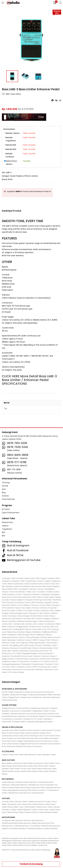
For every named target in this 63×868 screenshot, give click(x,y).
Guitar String (7, 807)
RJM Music (48, 645)
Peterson (6, 643)
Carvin (40, 589)
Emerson (36, 605)
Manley (21, 632)
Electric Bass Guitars (30, 771)
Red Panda (29, 645)
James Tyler (7, 624)
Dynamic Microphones (33, 820)
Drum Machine (41, 744)
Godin (4, 616)
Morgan (36, 637)
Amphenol (6, 581)
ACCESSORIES (8, 751)
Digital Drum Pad (27, 744)
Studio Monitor (38, 793)
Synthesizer (37, 697)
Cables (5, 755)
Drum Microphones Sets (28, 738)
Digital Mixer (38, 711)
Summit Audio (23, 659)
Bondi (4, 589)
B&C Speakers (8, 586)
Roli (56, 648)
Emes (43, 605)
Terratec (49, 664)
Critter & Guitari (8, 594)
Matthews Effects (50, 632)
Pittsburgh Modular (37, 643)
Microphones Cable (33, 755)
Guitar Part (27, 804)
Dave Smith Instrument (22, 597)
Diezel (13, 600)
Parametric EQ (25, 793)
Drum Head (49, 736)
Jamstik (17, 624)
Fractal (37, 611)
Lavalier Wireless (51, 828)
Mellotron (13, 635)
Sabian (15, 651)
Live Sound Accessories (36, 714)
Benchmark (36, 586)
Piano (5, 697)
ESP (3, 608)
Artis (4, 489)
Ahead (51, 578)
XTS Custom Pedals (16, 672)
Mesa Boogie (24, 635)
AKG (57, 578)
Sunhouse (34, 659)
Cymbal (23, 730)
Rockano (15, 648)
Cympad (27, 594)
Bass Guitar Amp (31, 766)
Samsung (34, 651)
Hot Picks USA (29, 619)
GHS (41, 613)
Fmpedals (52, 608)
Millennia (41, 635)
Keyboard (19, 692)
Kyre (53, 627)
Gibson (47, 613)
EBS (33, 602)
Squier (53, 656)
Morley (44, 637)
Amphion (16, 581)
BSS (16, 589)
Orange (41, 640)
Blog (4, 492)
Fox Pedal (28, 611)
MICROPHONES (8, 817)
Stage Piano (26, 697)
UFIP (35, 667)
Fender (36, 608)
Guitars (35, 176)
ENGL (49, 605)
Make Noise (12, 632)
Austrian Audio (37, 584)
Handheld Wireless (18, 828)
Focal (4, 611)
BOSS (10, 179)
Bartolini (27, 586)
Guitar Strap (50, 804)
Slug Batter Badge (29, 653)
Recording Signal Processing (15, 790)
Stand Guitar (30, 807)
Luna (4, 632)
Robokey (6, 648)
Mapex (29, 632)
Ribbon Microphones (41, 823)
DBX (34, 597)
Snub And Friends (45, 653)
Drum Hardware (9, 746)
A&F (14, 578)
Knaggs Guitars (22, 627)
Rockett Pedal (25, 648)
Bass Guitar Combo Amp (21, 769)
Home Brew (17, 619)
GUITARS (6, 798)
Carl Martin (23, 589)
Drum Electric (13, 744)
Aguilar (44, 578)
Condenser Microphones (12, 820)
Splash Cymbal (39, 733)
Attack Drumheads (15, 584)
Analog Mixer (26, 711)
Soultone (6, 656)
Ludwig (55, 629)
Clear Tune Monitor (17, 592)
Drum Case (18, 736)
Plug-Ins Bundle (47, 785)
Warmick (49, 670)
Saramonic (44, 651)
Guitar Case (51, 802)
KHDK (4, 627)
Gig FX (54, 613)
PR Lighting (14, 645)
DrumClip (48, 600)
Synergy (55, 659)
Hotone (39, 619)
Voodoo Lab (29, 670)
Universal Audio (44, 667)
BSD (4, 536)
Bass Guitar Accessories (12, 763)
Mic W (33, 635)
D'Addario (36, 594)
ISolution (13, 621)
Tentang (6, 483)
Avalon (47, 584)
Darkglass (46, 594)
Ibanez (5, 621)
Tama (14, 661)
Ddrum (40, 597)
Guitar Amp (41, 807)
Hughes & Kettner (51, 619)
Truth (13, 667)
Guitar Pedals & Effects (20, 176)
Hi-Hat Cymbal (13, 733)
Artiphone (56, 581)
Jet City (28, 624)
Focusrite (12, 611)
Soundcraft (15, 656)
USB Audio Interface (19, 785)
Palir (48, 640)
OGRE (34, 640)
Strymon (12, 659)
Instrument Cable (17, 755)
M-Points (6, 509)
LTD (49, 629)
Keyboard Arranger (19, 695)
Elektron (27, 605)
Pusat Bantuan (8, 499)
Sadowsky (24, 651)
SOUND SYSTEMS (9, 705)
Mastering (13, 793)
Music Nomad (54, 637)
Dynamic (21, 602)
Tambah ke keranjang (31, 864)
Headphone (34, 785)
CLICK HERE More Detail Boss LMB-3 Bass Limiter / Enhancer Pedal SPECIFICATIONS (29, 380)
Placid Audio (52, 643)
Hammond (6, 619)
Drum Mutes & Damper (49, 738)
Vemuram (6, 670)
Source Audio (27, 656)
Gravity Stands (37, 616)
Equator (56, 605)
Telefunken (26, 664)
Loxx (45, 629)
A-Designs (6, 578)
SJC (14, 653)
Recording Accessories (30, 787)
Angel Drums (31, 581)
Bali (3, 532)
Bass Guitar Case (52, 763)
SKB (19, 653)
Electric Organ (8, 692)
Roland (36, 648)
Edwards (40, 602)
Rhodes (39, 645)
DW (4, 602)
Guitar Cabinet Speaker (21, 810)
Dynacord (11, 602)
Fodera (20, 611)
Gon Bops (12, 616)
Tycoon (28, 667)
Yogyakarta (7, 529)
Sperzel (46, 656)
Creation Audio (52, 592)
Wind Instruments (10, 700)
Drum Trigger (17, 741)
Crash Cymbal (47, 730)
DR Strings (38, 600)
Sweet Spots (45, 659)
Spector (38, 656)
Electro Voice (17, 605)
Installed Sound (8, 708)
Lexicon (28, 629)
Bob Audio (47, 586)
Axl (57, 584)
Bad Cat (19, 586)
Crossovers (17, 719)
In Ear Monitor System (36, 716)
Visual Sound (17, 670)
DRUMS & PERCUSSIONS (12, 727)
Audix (27, 584)
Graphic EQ (28, 719)
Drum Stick (6, 741)
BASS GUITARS (8, 760)
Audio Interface (8, 782)
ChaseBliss (49, 589)
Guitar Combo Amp (40, 810)
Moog (29, 637)
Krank (39, 627)
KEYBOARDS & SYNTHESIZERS (14, 689)
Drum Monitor (54, 744)
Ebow (28, 602)
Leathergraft (18, 629)
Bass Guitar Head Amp (42, 769)
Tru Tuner (6, 667)
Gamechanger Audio (19, 613)
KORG (33, 627)
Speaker (48, 719)
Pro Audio (39, 719)
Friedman (45, 611)
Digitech (21, 600)
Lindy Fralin (37, 629)
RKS (55, 645)
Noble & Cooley (24, 640)
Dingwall (29, 600)
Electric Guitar (22, 802)
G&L (52, 611)
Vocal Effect (35, 826)
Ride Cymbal (26, 733)
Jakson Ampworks (46, 621)
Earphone (22, 716)
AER (38, 578)
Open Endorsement (11, 513)
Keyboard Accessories (34, 692)
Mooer (22, 637)
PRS (22, 645)
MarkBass (37, 632)
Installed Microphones (40, 708)
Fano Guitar (26, 608)
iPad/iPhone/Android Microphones (16, 823)
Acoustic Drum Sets (10, 730)
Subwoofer (6, 722)
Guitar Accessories (37, 802)
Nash (4, 640)
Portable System (19, 722)
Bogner (56, 586)
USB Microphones (22, 826)
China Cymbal (33, 730)
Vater (54, 667)
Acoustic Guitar (8, 802)
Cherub (5, 592)
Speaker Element (18, 714)
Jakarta (5, 526)
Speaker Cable (49, 755)
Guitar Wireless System (49, 812)
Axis (53, 584)
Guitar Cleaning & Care (11, 804)
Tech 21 (54, 661)
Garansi (5, 496)
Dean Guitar (49, 597)
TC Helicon (35, 661)
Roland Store (8, 522)
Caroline (33, 589)
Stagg (4, 659)
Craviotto (41, 592)
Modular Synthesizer (52, 697)
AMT (23, 581)
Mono (16, 637)
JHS (34, 624)
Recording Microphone (51, 787)
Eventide (10, 608)
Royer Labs (6, 651)
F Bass (18, 608)
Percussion (38, 746)
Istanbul (21, 621)
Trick (56, 664)
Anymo (41, 581)
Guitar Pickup (38, 804)
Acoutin (20, 578)
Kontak (5, 486)
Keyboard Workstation (38, 695)
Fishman (43, 608)
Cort (34, 592)
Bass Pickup (7, 766)
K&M (58, 624)
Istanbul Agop (31, 621)
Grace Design (24, 616)
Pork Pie (5, 645)
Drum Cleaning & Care (34, 736)
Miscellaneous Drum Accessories (38, 741)
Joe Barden (50, 624)
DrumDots (57, 600)
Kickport (11, 627)
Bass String (18, 766)
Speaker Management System (40, 722)
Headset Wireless (35, 828)
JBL (23, 624)
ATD (5, 584)
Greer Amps (49, 616)
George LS (34, 613)
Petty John (15, 643)
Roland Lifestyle (46, 648)
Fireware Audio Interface (26, 782)
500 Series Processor (37, 790)
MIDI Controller (55, 695)
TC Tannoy (45, 661)
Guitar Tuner (19, 807)
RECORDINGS (8, 779)
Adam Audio (30, 578)
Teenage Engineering (11, 664)
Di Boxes (51, 714)
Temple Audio (38, 664)
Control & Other (23, 708)
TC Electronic (23, 661)
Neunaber (12, 640)
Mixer (47, 711)
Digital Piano (14, 697)
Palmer (54, 640)
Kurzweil (46, 627)
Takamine (6, 661)
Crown (19, 594)
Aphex (48, 581)
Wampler (40, 670)
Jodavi (40, 624)
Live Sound (15, 711)
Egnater (48, 602)
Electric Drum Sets (24, 746)
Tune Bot (20, 667)
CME (29, 592)
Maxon (5, 635)
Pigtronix (24, 643)
